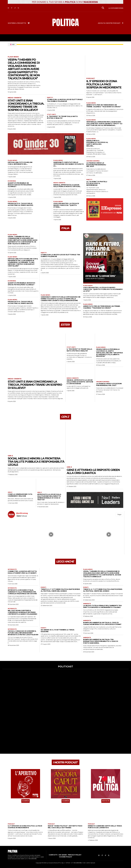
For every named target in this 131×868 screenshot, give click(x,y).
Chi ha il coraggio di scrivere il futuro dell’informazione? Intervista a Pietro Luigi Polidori (23, 633)
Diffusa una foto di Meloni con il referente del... (20, 163)
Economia (12, 181)
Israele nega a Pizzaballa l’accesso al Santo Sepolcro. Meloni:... (97, 143)
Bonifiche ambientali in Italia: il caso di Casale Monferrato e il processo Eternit (102, 623)
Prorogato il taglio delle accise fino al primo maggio (20, 204)
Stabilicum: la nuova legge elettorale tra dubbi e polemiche (65, 100)
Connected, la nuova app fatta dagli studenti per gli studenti (22, 572)
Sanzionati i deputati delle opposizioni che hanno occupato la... (69, 164)
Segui (119, 514)
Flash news (13, 57)
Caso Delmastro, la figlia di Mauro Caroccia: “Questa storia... (66, 205)
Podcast (91, 78)
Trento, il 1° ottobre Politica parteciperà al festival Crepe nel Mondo (60, 590)
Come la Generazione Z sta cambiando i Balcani (20, 495)
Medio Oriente (15, 98)
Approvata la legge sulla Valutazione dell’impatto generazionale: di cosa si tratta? (49, 497)
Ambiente (87, 604)
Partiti (50, 98)
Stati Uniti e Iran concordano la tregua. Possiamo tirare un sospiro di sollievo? (26, 105)
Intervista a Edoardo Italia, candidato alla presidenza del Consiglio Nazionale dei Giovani (22, 592)
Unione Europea (93, 161)
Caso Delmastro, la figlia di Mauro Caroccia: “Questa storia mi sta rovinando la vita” (103, 289)
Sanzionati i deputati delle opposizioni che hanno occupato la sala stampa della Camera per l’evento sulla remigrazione (61, 299)
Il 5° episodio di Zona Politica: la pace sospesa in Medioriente (104, 84)
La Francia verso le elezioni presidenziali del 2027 (96, 165)
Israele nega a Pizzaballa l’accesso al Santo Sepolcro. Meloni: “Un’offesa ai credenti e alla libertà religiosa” (109, 353)
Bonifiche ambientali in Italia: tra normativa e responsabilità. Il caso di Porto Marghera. (101, 641)
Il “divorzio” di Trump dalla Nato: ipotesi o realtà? (62, 117)
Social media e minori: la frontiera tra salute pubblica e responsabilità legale (36, 462)
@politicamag (22, 513)
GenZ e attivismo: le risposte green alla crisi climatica (93, 471)
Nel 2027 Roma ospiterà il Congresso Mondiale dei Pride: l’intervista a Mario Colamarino (23, 612)
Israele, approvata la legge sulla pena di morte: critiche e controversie (80, 382)
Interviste (12, 569)
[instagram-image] (22, 534)
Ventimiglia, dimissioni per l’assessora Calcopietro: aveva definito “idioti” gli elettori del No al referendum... (104, 124)
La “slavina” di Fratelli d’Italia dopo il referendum (97, 183)
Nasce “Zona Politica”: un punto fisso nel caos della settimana (65, 827)
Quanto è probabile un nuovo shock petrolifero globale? (20, 185)
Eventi (43, 587)
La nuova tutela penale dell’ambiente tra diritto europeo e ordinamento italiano (102, 606)
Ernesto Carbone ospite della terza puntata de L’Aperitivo (105, 827)
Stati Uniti (51, 114)
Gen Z (10, 456)
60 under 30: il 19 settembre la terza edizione (58, 631)
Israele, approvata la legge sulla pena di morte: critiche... (67, 186)
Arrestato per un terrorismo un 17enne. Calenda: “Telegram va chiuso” (104, 106)
